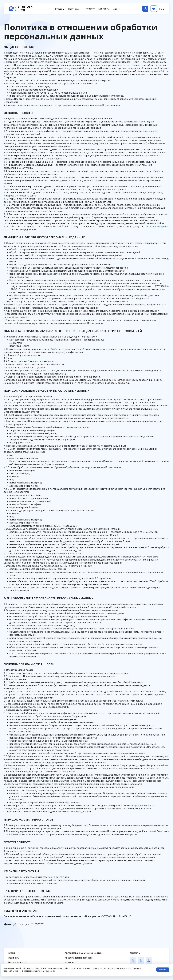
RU (161, 9)
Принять (163, 970)
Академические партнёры (79, 958)
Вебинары (14, 958)
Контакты (104, 9)
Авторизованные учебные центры (83, 953)
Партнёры (74, 9)
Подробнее (50, 971)
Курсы (59, 9)
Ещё (115, 9)
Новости (90, 9)
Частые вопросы (17, 962)
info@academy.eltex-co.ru (144, 806)
